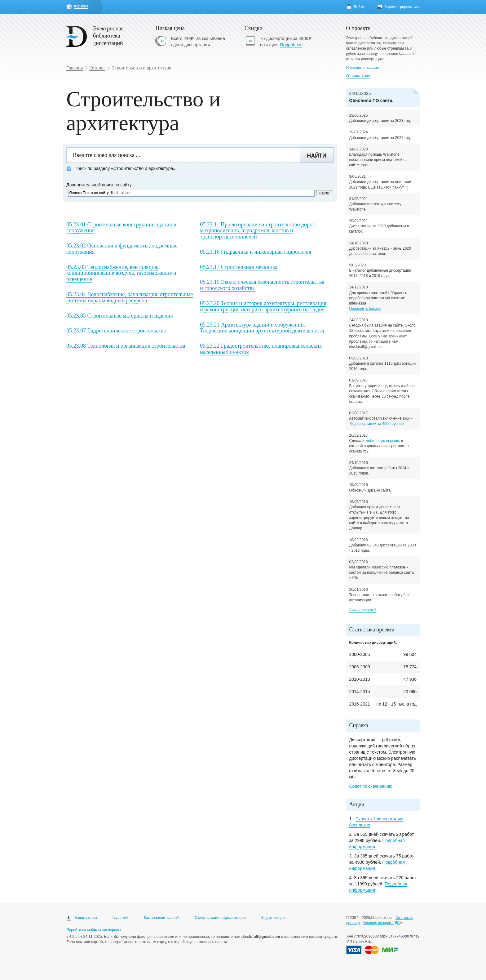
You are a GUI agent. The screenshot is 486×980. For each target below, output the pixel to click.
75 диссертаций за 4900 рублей (377, 424)
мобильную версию (382, 441)
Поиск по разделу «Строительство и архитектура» (121, 169)
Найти (317, 156)
